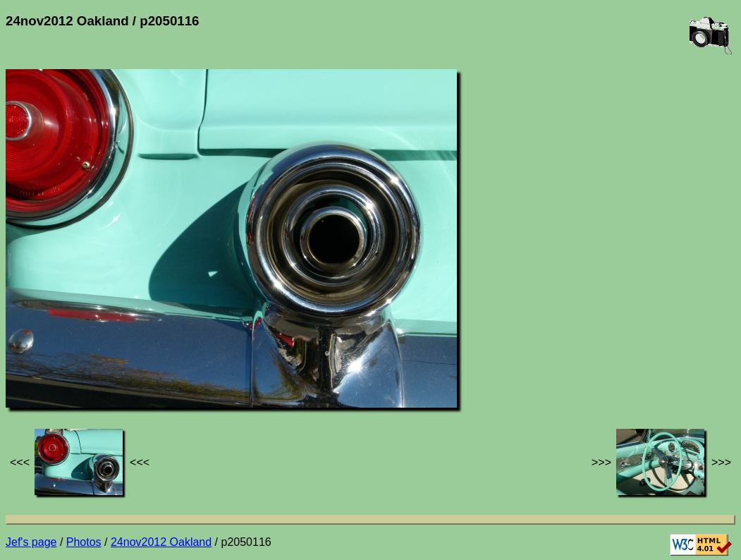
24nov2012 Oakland (161, 542)
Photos (84, 542)
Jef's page (31, 542)
